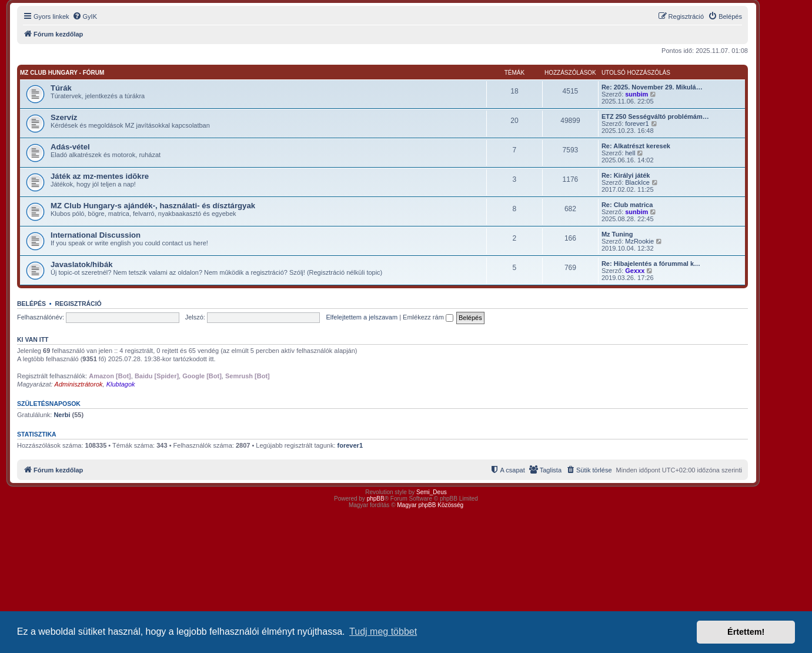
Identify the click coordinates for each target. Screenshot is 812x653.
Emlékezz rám (428, 317)
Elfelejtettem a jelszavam (362, 317)
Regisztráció (78, 304)
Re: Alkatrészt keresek (636, 146)
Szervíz (64, 117)
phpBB (376, 499)
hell (630, 153)
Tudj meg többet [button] (383, 632)
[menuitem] (85, 16)
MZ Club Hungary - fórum (62, 73)
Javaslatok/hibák (82, 264)
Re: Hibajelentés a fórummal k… (651, 264)
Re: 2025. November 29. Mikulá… (652, 87)
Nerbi (62, 415)
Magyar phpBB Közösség (430, 505)
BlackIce (637, 182)
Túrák (61, 88)
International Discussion (96, 235)
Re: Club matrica (627, 205)
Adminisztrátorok (79, 384)
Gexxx (635, 271)
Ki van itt (33, 339)
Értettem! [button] (746, 632)
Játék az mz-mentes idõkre (100, 176)
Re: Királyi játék (626, 175)
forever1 (637, 124)
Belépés (31, 304)
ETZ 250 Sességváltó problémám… (655, 116)
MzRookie (639, 241)
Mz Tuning (617, 234)
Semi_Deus (432, 492)
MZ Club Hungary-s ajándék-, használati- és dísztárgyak (153, 206)
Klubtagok (121, 384)
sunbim (636, 94)
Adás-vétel (70, 147)
